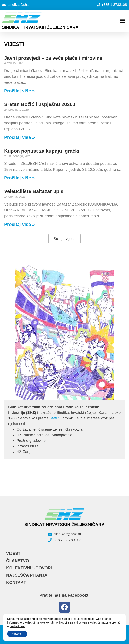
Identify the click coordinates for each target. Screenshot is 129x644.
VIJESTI (14, 553)
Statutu (56, 418)
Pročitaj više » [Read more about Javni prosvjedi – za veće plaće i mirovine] (19, 91)
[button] (122, 20)
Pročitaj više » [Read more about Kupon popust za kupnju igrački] (19, 178)
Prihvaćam (17, 634)
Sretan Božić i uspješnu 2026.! (40, 104)
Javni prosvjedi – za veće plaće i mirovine (53, 58)
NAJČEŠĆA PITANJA (27, 575)
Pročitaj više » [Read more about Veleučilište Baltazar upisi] (19, 224)
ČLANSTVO (18, 561)
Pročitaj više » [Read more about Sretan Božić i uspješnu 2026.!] (19, 137)
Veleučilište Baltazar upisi (34, 191)
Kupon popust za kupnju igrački (42, 151)
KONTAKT (16, 582)
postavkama (17, 626)
